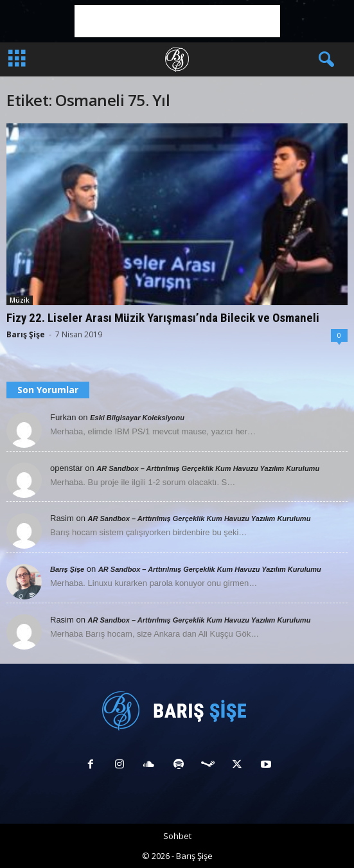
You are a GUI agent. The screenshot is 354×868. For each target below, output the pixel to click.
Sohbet (177, 836)
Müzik (20, 300)
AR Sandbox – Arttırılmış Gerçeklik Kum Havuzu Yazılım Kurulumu (208, 468)
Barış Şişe (26, 334)
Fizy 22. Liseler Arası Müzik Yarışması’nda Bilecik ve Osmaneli (163, 318)
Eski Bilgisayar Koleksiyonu (137, 418)
